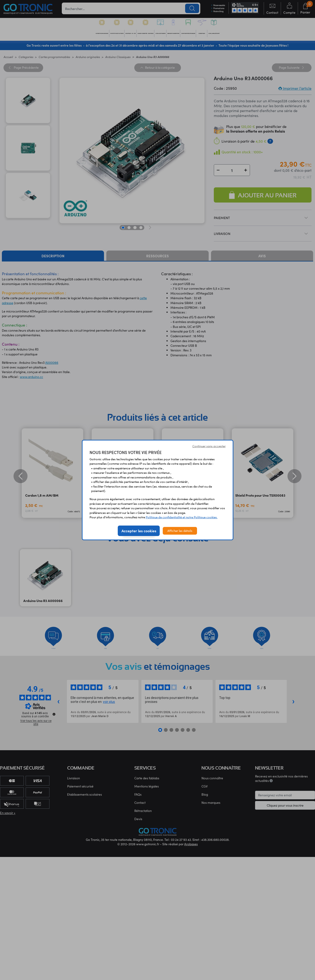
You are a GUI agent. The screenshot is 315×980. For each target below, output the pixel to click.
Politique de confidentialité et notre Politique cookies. (182, 517)
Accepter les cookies (139, 531)
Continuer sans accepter (209, 446)
